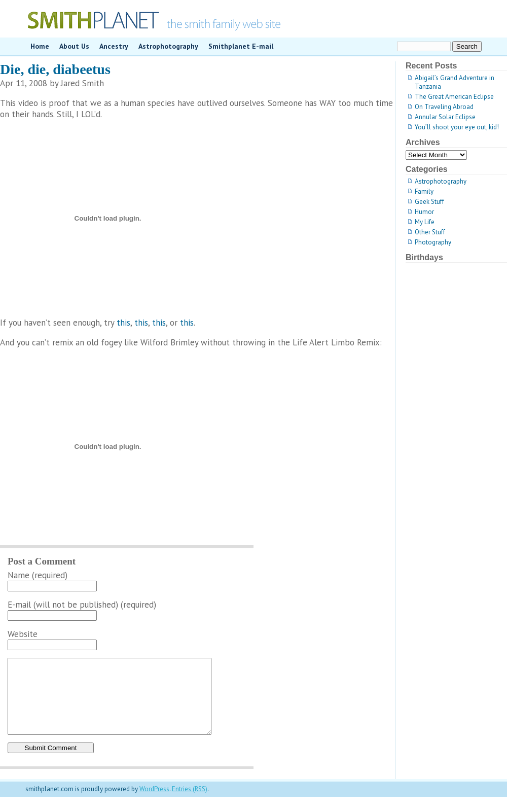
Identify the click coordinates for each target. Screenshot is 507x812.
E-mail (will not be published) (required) (82, 605)
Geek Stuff (429, 202)
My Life (425, 222)
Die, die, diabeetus (55, 69)
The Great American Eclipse (454, 97)
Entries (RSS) (190, 804)
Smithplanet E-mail (241, 46)
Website (23, 634)
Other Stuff (430, 232)
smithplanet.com (253, 19)
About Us (74, 46)
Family (424, 191)
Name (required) (38, 575)
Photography (433, 242)
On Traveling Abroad (444, 107)
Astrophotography (168, 46)
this (123, 323)
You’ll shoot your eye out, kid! (457, 127)
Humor (424, 212)
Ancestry (114, 46)
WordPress (154, 804)
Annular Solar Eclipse (445, 117)
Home (40, 46)
